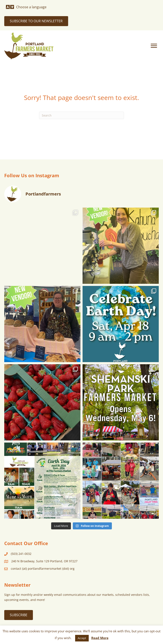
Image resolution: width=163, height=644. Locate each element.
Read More (100, 638)
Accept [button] (82, 638)
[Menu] (154, 46)
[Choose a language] (26, 7)
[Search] (81, 115)
